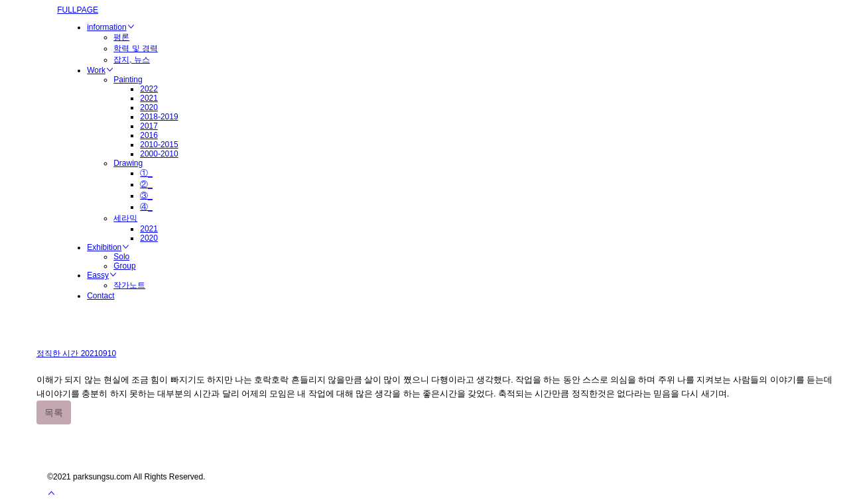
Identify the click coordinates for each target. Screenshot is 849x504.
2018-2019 (159, 117)
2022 (149, 89)
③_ (146, 196)
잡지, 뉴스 (132, 60)
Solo (121, 257)
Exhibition (108, 247)
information (110, 27)
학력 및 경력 (136, 48)
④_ (146, 207)
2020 (149, 107)
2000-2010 (159, 154)
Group (124, 266)
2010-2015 (159, 145)
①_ (146, 173)
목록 (54, 412)
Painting (128, 80)
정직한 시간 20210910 (76, 353)
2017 (149, 126)
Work (100, 70)
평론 (121, 37)
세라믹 (125, 218)
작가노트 (129, 285)
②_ (146, 184)
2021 (149, 98)
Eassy (102, 275)
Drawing (128, 163)
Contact (100, 296)
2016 (149, 135)
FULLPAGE (78, 10)
